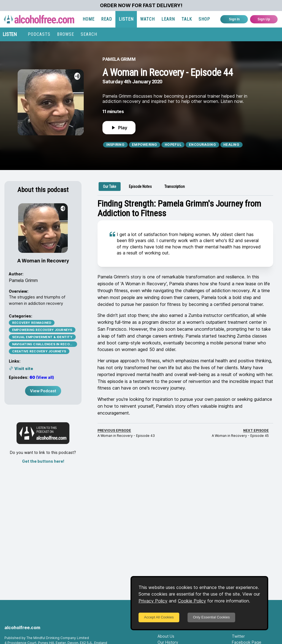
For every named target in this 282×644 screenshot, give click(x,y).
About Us (166, 636)
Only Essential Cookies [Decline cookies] (211, 617)
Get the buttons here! (43, 461)
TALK (187, 19)
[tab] (110, 187)
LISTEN (126, 19)
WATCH (147, 19)
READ (107, 19)
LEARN (168, 19)
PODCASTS (39, 34)
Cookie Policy (192, 601)
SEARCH (89, 34)
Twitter (238, 636)
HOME (89, 19)
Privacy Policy (153, 601)
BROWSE (66, 34)
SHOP (204, 19)
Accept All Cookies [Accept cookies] (159, 617)
